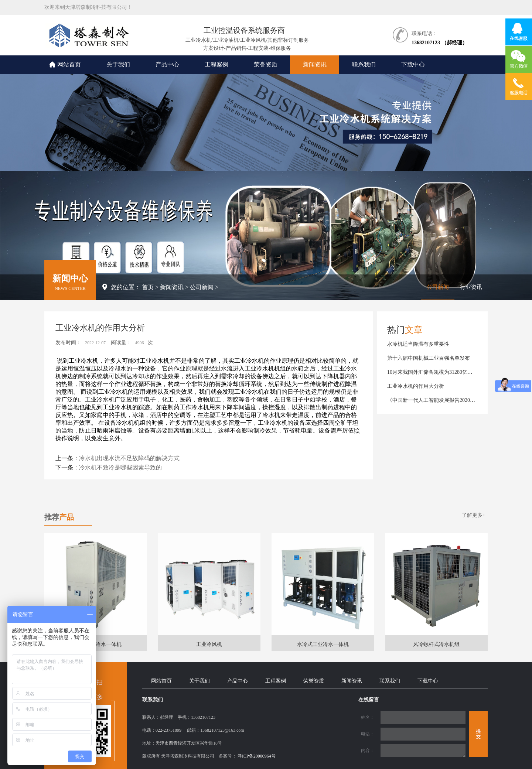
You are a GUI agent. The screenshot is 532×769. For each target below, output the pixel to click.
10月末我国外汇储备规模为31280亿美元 (432, 372)
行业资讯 (471, 287)
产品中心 (167, 64)
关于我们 (118, 64)
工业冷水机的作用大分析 (416, 386)
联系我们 (364, 64)
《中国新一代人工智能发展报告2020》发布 (436, 400)
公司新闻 (202, 287)
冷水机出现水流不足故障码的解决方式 (129, 458)
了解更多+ (474, 515)
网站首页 (69, 64)
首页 (148, 287)
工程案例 (216, 64)
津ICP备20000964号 (257, 756)
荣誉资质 (266, 64)
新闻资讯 (315, 64)
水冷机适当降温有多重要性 (418, 344)
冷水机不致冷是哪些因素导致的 (120, 467)
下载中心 (413, 64)
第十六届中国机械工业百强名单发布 (429, 358)
